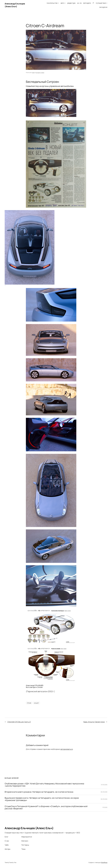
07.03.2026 (104, 785)
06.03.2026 (104, 792)
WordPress (104, 862)
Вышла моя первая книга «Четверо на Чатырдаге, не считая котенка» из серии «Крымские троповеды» (42, 799)
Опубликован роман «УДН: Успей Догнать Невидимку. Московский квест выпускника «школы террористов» (44, 785)
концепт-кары (40, 72)
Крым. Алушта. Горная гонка (94, 722)
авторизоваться (67, 749)
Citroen (29, 703)
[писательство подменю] (58, 3)
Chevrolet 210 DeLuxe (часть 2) (19, 722)
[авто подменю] (65, 3)
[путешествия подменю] (107, 3)
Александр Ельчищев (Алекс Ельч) (15, 5)
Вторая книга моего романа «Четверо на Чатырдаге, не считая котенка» (39, 792)
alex (33, 72)
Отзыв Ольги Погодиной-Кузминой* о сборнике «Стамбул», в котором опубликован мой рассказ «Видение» (46, 807)
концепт (36, 703)
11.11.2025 (105, 807)
